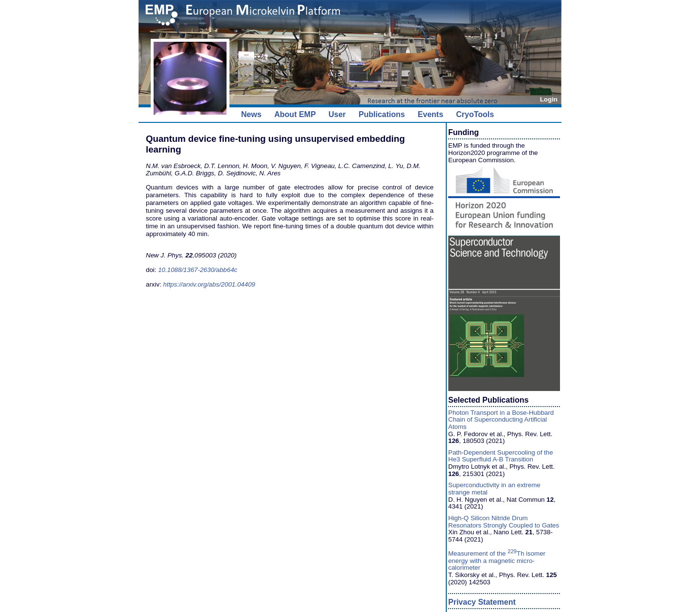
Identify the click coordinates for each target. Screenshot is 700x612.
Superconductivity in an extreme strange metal (494, 489)
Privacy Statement (482, 602)
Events (430, 114)
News (251, 114)
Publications (382, 114)
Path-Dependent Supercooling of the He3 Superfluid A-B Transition (501, 456)
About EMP (295, 114)
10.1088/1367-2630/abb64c (198, 270)
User (337, 114)
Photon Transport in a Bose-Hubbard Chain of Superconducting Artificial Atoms (501, 420)
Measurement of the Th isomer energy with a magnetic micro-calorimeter (497, 561)
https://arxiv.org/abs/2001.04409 (209, 284)
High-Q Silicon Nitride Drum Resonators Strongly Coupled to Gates (504, 522)
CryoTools (475, 114)
